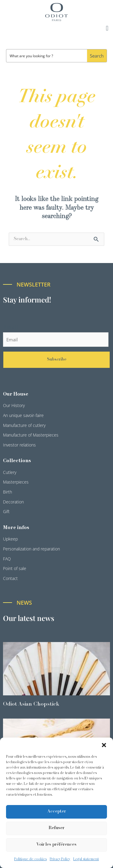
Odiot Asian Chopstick (31, 704)
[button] (104, 745)
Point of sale (15, 568)
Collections (17, 461)
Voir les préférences (56, 845)
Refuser (56, 828)
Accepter (57, 812)
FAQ (7, 559)
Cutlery (10, 472)
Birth (8, 492)
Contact (10, 578)
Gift (6, 511)
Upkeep (10, 539)
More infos (16, 528)
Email (11, 328)
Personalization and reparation (31, 549)
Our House (16, 394)
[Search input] (47, 56)
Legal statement (86, 859)
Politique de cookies (30, 859)
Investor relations (19, 445)
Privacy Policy (60, 859)
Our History (14, 405)
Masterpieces (16, 482)
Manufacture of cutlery (24, 425)
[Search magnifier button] (97, 56)
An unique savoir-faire (23, 415)
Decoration (13, 502)
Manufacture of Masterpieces (31, 435)
